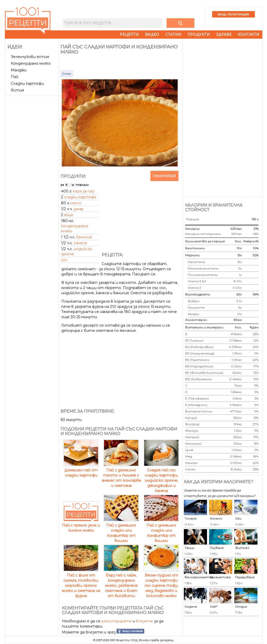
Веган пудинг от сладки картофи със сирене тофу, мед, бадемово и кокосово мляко (161, 583)
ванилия (84, 237)
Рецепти (129, 35)
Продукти (199, 35)
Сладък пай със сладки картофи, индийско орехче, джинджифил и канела (161, 478)
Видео (152, 35)
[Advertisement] (32, 174)
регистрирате (117, 621)
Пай (15, 77)
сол (64, 260)
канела (80, 243)
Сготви (67, 74)
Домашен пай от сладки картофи (81, 470)
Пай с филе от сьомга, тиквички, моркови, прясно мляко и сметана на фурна (81, 583)
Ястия (17, 90)
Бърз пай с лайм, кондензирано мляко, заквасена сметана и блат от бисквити (121, 583)
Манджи (19, 70)
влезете (144, 621)
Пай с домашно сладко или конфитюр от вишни (121, 530)
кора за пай (83, 191)
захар (79, 209)
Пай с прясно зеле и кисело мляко (81, 525)
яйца (68, 215)
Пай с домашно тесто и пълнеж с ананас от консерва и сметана (121, 475)
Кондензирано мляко (31, 63)
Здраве (224, 35)
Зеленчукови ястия (30, 57)
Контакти (248, 35)
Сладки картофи (27, 83)
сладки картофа (80, 197)
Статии (173, 35)
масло (76, 203)
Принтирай (164, 176)
